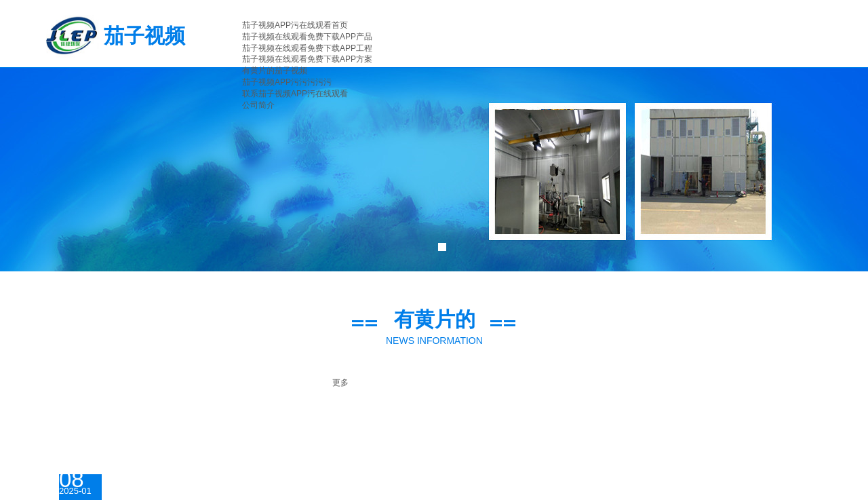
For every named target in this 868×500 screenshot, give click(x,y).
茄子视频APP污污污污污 (287, 82)
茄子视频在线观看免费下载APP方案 (307, 59)
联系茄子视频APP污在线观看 (295, 94)
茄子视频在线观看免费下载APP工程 (307, 48)
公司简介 (258, 105)
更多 (340, 383)
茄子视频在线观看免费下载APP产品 (307, 37)
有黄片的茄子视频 (275, 71)
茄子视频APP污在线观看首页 (295, 25)
